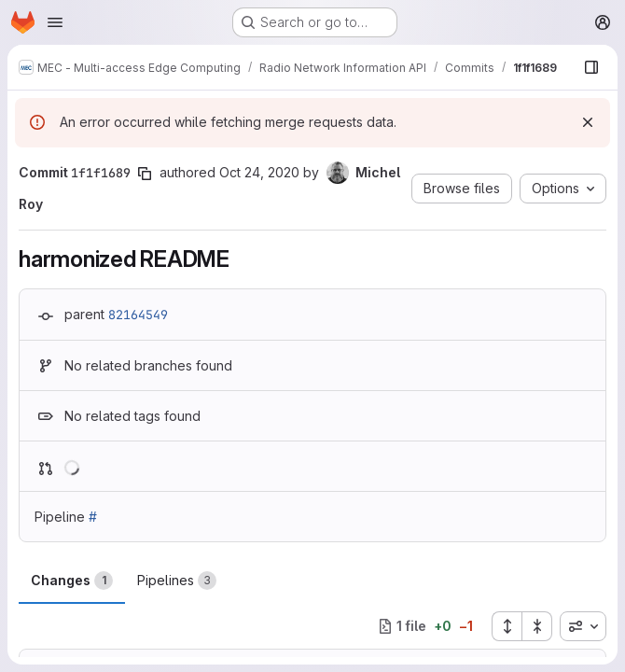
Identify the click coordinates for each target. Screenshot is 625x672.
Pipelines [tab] (177, 581)
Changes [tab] (72, 581)
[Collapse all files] (537, 626)
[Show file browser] (591, 67)
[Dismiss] (588, 122)
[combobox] (583, 626)
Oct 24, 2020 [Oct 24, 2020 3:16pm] (259, 172)
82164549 (138, 315)
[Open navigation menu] (55, 22)
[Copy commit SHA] (145, 174)
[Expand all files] (507, 626)
